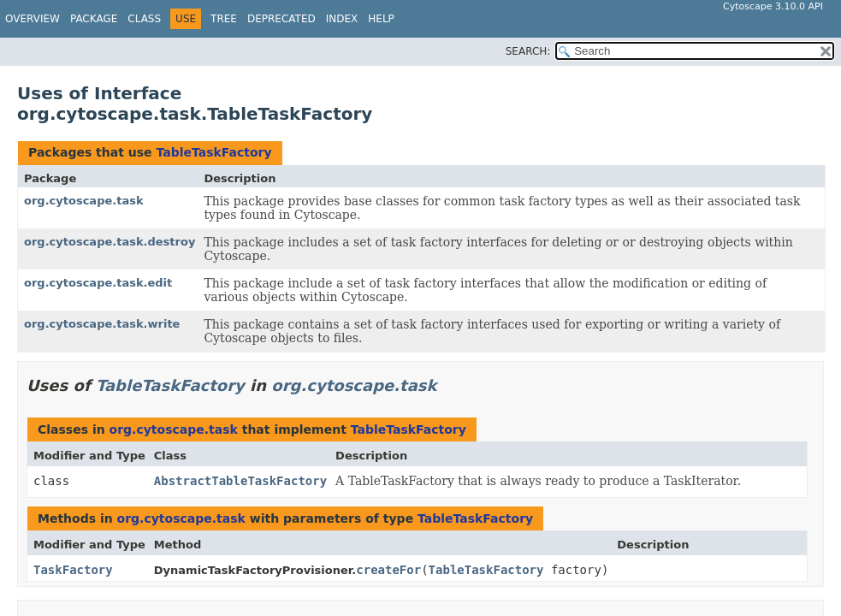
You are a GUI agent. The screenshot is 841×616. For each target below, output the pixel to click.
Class (144, 19)
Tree (224, 19)
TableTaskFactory (213, 152)
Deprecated (281, 19)
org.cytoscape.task (84, 201)
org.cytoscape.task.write (102, 324)
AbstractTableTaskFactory (240, 481)
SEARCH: (528, 51)
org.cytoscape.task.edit (98, 283)
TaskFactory (73, 570)
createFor (388, 570)
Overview (33, 19)
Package (94, 19)
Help (381, 19)
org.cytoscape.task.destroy (110, 242)
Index (342, 19)
